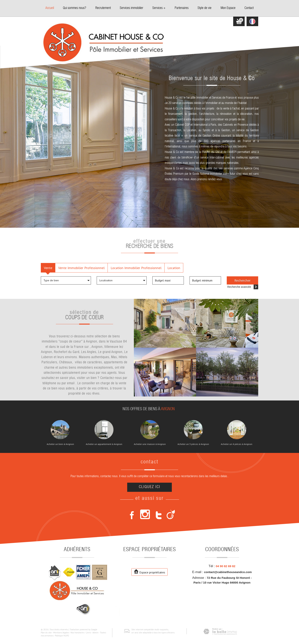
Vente (48, 268)
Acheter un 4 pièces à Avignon (237, 444)
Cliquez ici (149, 487)
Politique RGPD (62, 636)
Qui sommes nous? (75, 8)
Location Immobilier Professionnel (136, 268)
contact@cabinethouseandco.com (228, 572)
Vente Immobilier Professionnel (81, 268)
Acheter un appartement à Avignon (104, 444)
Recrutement (103, 8)
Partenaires (182, 8)
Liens (88, 633)
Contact (249, 8)
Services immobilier (131, 8)
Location (174, 268)
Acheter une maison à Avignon (150, 444)
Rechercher (242, 280)
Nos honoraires (77, 633)
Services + (159, 8)
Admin (95, 633)
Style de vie (205, 8)
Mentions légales (61, 633)
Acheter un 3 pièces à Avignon (193, 444)
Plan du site (46, 633)
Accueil (50, 8)
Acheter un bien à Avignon (60, 444)
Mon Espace (228, 8)
